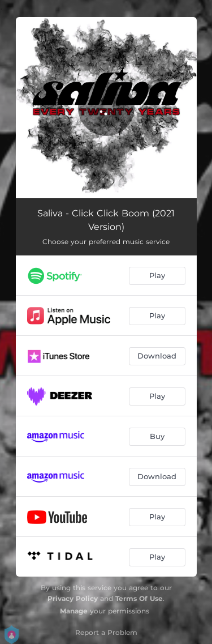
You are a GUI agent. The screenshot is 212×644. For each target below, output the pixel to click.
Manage (74, 611)
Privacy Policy (73, 598)
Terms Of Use (139, 598)
